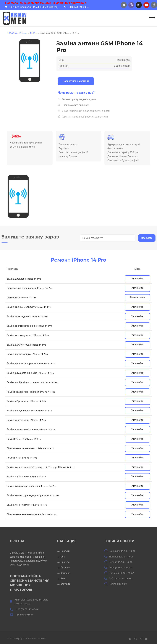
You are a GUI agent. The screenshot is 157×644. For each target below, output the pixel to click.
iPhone (23, 33)
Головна (12, 33)
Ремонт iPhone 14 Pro (78, 260)
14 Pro (34, 33)
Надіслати (147, 238)
